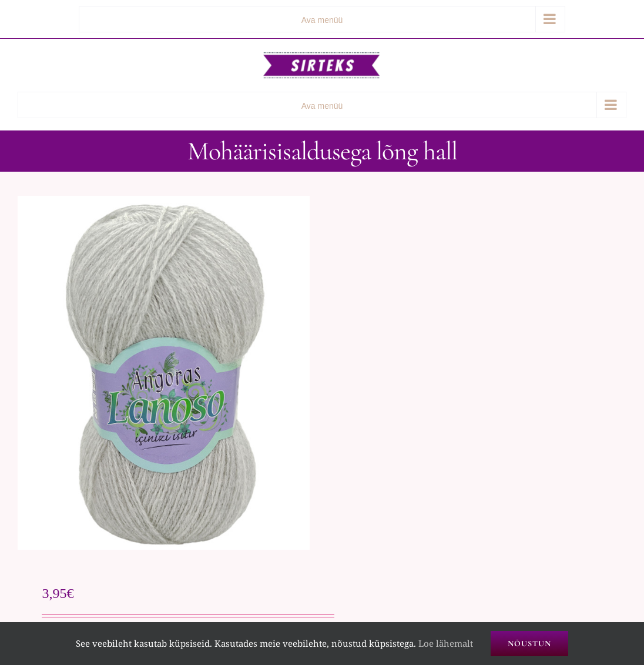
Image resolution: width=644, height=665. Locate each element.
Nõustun (529, 644)
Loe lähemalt (446, 643)
